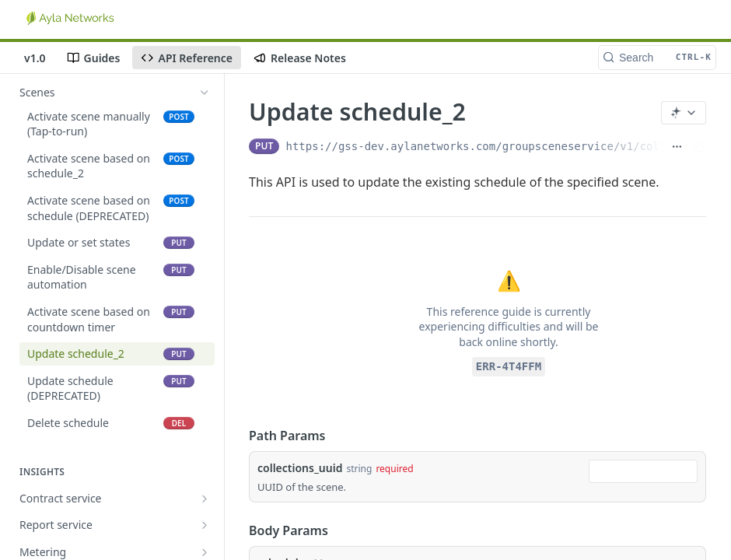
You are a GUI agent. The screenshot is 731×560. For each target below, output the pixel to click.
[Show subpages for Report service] (205, 525)
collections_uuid (300, 468)
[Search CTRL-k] (657, 58)
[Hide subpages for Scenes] (205, 93)
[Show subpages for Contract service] (205, 499)
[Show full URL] (677, 146)
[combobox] (643, 471)
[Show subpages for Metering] (205, 552)
